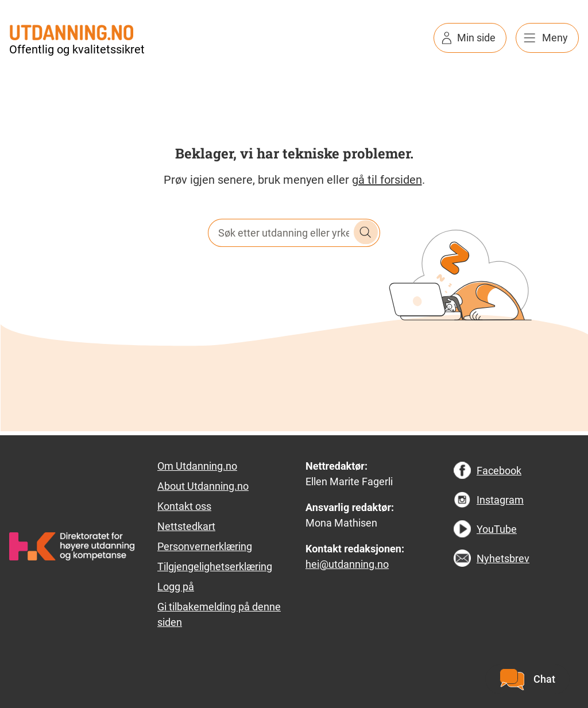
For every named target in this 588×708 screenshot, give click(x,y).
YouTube (497, 529)
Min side (476, 38)
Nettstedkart (186, 526)
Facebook (499, 471)
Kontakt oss (184, 506)
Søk (366, 233)
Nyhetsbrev (503, 558)
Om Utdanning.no (197, 466)
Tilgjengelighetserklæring (215, 566)
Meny (555, 38)
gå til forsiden (387, 180)
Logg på (176, 587)
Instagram (500, 500)
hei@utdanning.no (347, 564)
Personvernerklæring (205, 546)
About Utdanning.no (203, 486)
